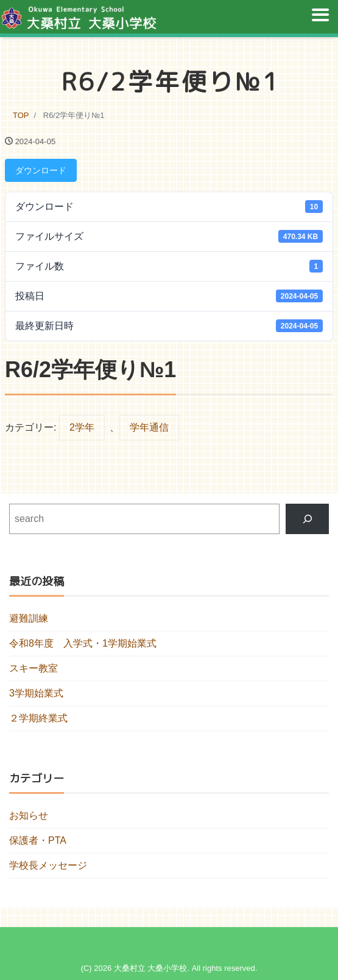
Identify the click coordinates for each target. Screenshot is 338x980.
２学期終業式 (38, 718)
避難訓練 (29, 618)
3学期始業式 (36, 693)
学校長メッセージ (48, 865)
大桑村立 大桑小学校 (151, 968)
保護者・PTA (38, 840)
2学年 (82, 427)
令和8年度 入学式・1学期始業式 (83, 643)
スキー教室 (33, 668)
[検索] (307, 519)
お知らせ (29, 815)
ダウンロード (41, 170)
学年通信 (149, 427)
